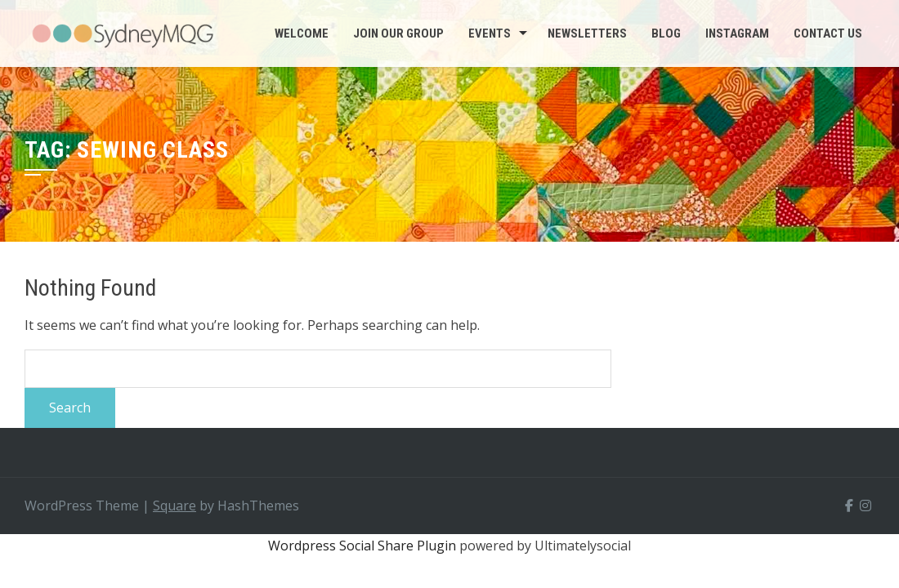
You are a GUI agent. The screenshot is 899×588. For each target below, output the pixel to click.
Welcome (302, 33)
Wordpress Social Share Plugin (364, 546)
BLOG (666, 33)
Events (490, 33)
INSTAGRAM (737, 33)
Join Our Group (398, 33)
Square (174, 506)
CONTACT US (828, 33)
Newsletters (587, 33)
